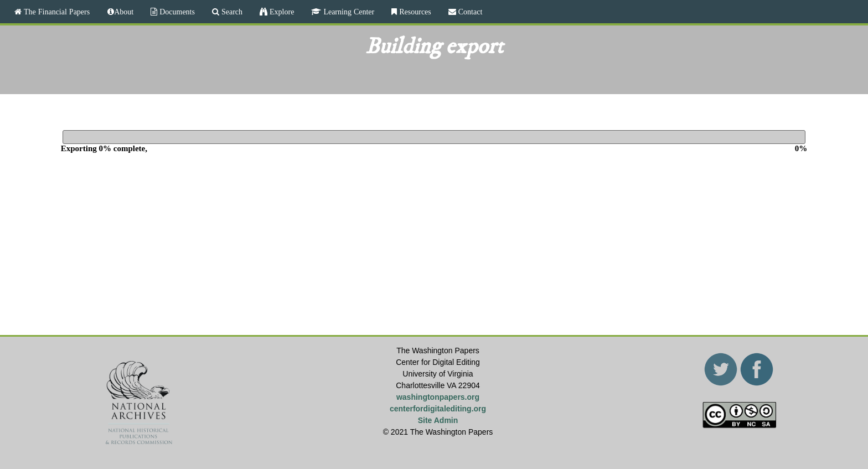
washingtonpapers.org (438, 397)
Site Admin (438, 420)
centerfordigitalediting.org (438, 409)
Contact (469, 12)
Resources (414, 12)
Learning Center (348, 12)
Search (231, 12)
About (124, 12)
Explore (281, 12)
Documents (176, 12)
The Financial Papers (56, 12)
